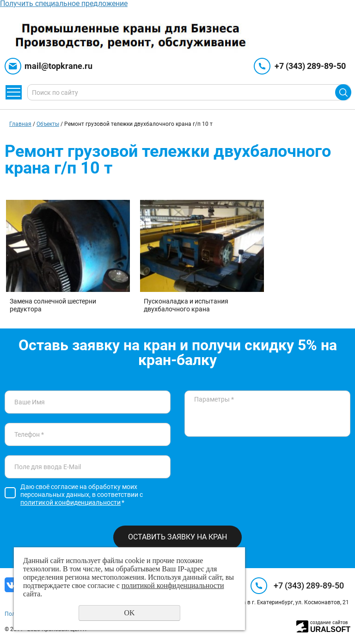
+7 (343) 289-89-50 (310, 66)
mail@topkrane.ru (58, 66)
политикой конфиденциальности (70, 502)
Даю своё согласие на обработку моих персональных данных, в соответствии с (82, 495)
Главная (20, 124)
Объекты (48, 124)
